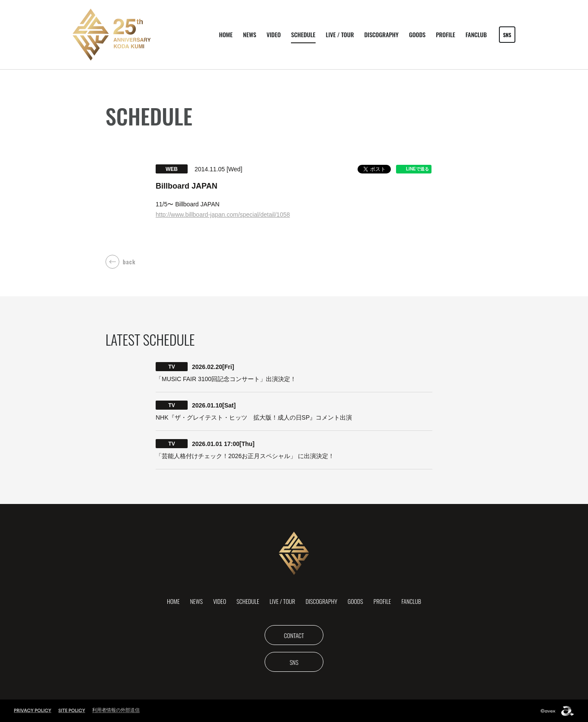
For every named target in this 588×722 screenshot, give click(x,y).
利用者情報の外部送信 (116, 710)
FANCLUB (476, 34)
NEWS (249, 34)
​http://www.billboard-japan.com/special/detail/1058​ (223, 215)
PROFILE (446, 34)
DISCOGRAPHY (382, 34)
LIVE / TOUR (340, 34)
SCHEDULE (303, 34)
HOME (226, 34)
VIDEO (274, 34)
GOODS (417, 34)
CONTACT (294, 635)
